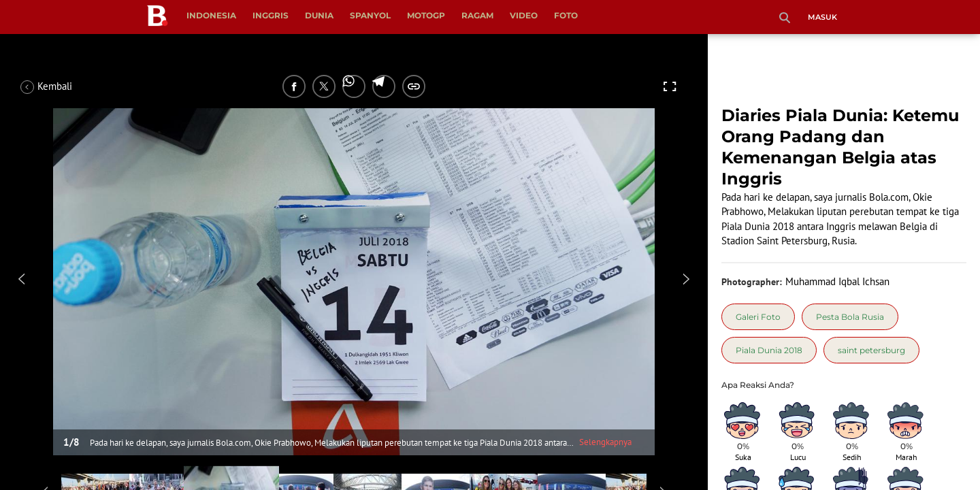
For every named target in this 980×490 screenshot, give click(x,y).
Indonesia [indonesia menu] (211, 15)
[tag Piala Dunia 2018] (769, 350)
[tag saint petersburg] (871, 350)
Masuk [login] (822, 17)
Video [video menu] (524, 15)
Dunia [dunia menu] (319, 15)
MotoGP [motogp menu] (426, 15)
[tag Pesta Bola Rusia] (850, 317)
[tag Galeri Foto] (758, 317)
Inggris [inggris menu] (271, 15)
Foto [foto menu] (566, 15)
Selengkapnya (605, 442)
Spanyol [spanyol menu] (370, 15)
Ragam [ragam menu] (477, 15)
